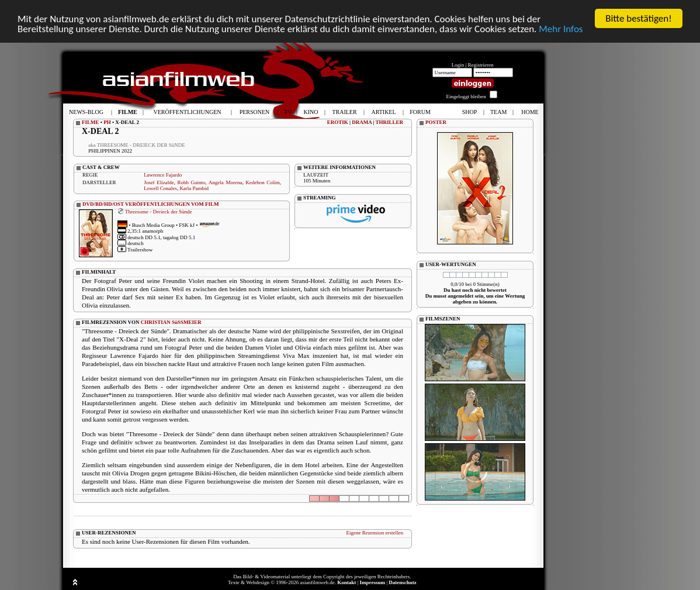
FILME (91, 122)
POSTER (436, 122)
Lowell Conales (160, 188)
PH (107, 122)
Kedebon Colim (263, 182)
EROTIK (338, 122)
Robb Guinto (191, 182)
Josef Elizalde (159, 182)
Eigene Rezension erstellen (375, 533)
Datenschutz (403, 582)
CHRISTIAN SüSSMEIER (171, 322)
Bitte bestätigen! (639, 18)
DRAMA (362, 122)
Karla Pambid (194, 188)
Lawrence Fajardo (163, 175)
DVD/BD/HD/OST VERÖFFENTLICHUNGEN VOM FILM (151, 204)
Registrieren (481, 65)
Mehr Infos (561, 29)
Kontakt (346, 582)
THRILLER (389, 122)
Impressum (372, 582)
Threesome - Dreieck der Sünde (158, 211)
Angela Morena (226, 182)
